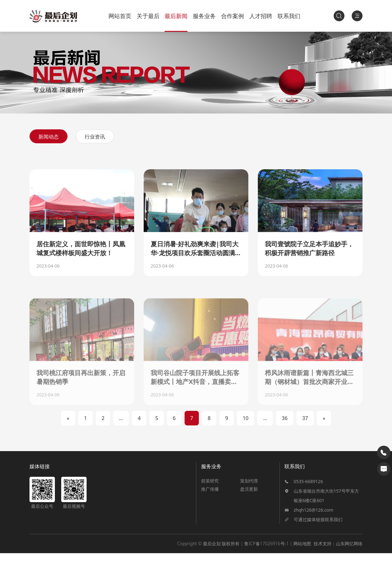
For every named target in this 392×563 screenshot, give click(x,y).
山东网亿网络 (349, 553)
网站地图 (302, 553)
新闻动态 (49, 137)
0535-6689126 (308, 491)
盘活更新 (249, 499)
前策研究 (210, 491)
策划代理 (249, 491)
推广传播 (210, 499)
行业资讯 (95, 137)
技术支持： (325, 553)
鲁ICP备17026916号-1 (266, 553)
